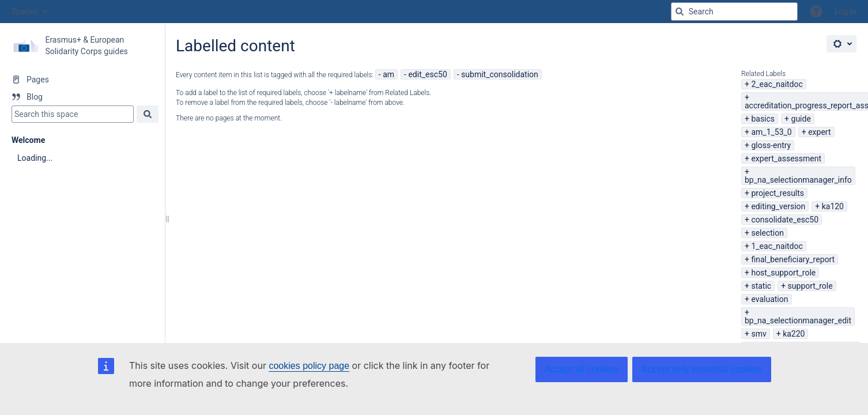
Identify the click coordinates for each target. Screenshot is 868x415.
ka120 (833, 206)
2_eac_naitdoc (777, 84)
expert (819, 132)
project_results (778, 193)
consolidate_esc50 (785, 220)
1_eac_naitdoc (777, 246)
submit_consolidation (500, 74)
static (761, 286)
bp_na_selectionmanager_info (798, 180)
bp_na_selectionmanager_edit (798, 320)
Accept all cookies (582, 369)
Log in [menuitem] (846, 12)
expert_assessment (786, 159)
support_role (810, 286)
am (388, 74)
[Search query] (734, 12)
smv (758, 334)
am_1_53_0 (771, 132)
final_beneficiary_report (793, 259)
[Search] (680, 12)
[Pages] (82, 80)
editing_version (778, 206)
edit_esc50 (427, 74)
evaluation (769, 299)
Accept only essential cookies (702, 369)
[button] (816, 12)
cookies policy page (309, 366)
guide (801, 119)
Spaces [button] (25, 12)
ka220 (794, 334)
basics (763, 119)
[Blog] (82, 97)
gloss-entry (771, 145)
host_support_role (783, 273)
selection (767, 233)
